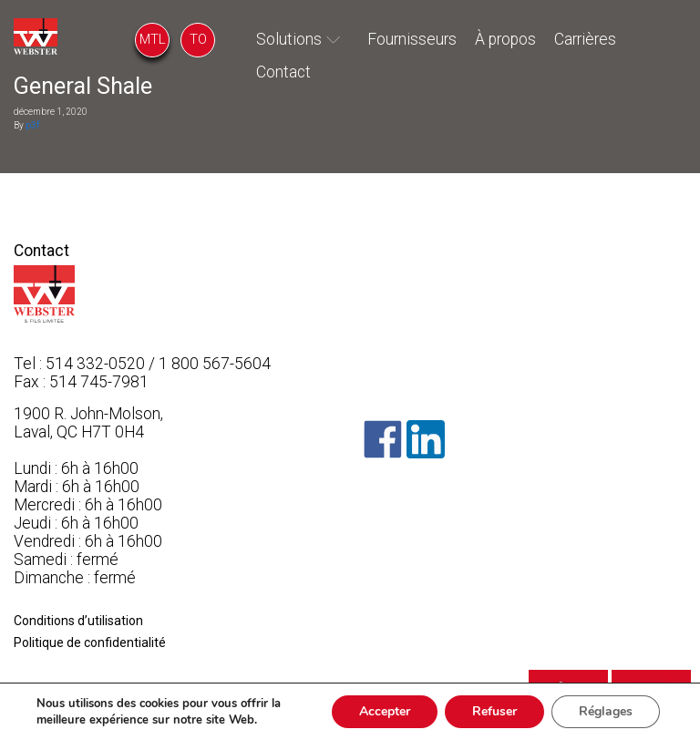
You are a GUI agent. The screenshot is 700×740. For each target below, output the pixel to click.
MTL (153, 39)
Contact (283, 72)
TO (198, 39)
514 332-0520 (95, 364)
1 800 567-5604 (215, 364)
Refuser (494, 711)
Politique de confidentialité (90, 642)
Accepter (385, 711)
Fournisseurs (412, 39)
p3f (32, 125)
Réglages (606, 711)
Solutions (289, 39)
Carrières (585, 39)
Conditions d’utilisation (78, 621)
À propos (505, 39)
